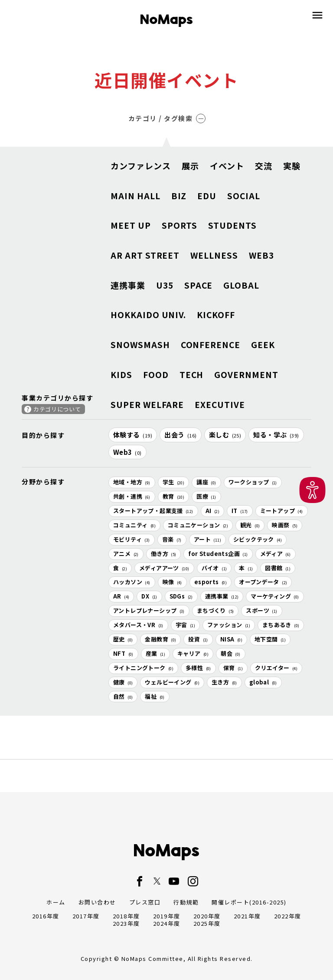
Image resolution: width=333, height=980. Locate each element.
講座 (206, 482)
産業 (155, 653)
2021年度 (247, 916)
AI (212, 511)
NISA (231, 639)
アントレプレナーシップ (149, 610)
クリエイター (276, 668)
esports (211, 582)
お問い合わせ (97, 902)
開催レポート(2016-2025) (249, 902)
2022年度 (288, 916)
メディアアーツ (164, 568)
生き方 (224, 682)
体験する (133, 435)
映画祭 (285, 525)
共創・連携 (132, 496)
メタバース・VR (138, 625)
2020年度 (207, 916)
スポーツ (261, 610)
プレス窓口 (145, 902)
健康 (123, 682)
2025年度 (207, 923)
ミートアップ (282, 511)
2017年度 (86, 916)
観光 (250, 525)
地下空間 (270, 639)
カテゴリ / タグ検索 (167, 118)
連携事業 (222, 596)
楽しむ (225, 435)
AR (121, 596)
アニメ (126, 554)
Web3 (127, 452)
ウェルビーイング (172, 682)
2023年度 (126, 923)
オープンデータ (263, 582)
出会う (181, 435)
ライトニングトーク (143, 668)
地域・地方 (132, 482)
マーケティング (275, 596)
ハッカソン (132, 582)
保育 (233, 668)
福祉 (155, 696)
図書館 (278, 568)
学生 (174, 482)
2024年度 (167, 923)
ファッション (229, 625)
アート (207, 539)
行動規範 (186, 902)
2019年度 (167, 916)
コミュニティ (134, 525)
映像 (172, 582)
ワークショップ (253, 482)
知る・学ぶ (276, 435)
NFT (123, 653)
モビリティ (132, 539)
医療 (206, 496)
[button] (312, 490)
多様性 (198, 668)
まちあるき (281, 625)
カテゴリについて (57, 409)
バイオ (214, 568)
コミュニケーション (198, 525)
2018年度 (126, 916)
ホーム (56, 902)
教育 (174, 496)
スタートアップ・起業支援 (153, 511)
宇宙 (185, 625)
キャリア (193, 653)
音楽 (172, 539)
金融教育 (160, 639)
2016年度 (46, 916)
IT (240, 511)
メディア (276, 554)
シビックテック (258, 539)
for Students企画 (218, 554)
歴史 (123, 639)
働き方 (164, 554)
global (263, 682)
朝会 (230, 653)
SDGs (181, 596)
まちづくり (215, 610)
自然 (123, 696)
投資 (198, 639)
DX (149, 596)
